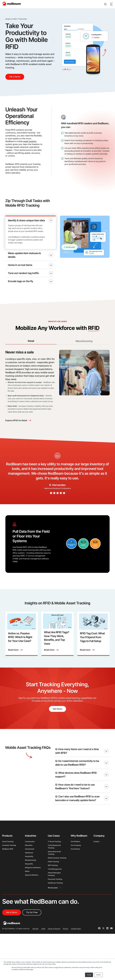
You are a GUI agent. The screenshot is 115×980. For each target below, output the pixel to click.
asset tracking (30, 141)
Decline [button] (98, 975)
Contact (96, 854)
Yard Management (55, 881)
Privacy (66, 941)
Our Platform (75, 854)
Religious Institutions (33, 880)
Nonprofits (29, 876)
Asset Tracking (8, 854)
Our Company (76, 857)
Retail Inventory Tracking (57, 870)
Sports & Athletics (32, 887)
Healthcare (29, 865)
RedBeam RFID (8, 861)
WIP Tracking (53, 877)
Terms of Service (54, 941)
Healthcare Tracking (55, 895)
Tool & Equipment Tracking (54, 859)
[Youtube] (111, 941)
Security (35, 941)
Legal (43, 941)
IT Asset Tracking (54, 854)
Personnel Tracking (55, 891)
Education (29, 857)
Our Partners (75, 861)
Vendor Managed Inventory (54, 886)
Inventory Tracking (9, 857)
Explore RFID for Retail (16, 428)
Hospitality (29, 869)
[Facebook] (99, 941)
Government (30, 861)
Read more (13, 657)
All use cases (53, 900)
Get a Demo (15, 77)
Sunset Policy (76, 941)
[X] (103, 941)
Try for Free (32, 925)
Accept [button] (89, 975)
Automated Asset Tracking (54, 865)
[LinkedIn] (107, 941)
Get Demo (57, 717)
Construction (30, 854)
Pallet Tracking (53, 874)
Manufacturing (30, 872)
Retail (27, 883)
